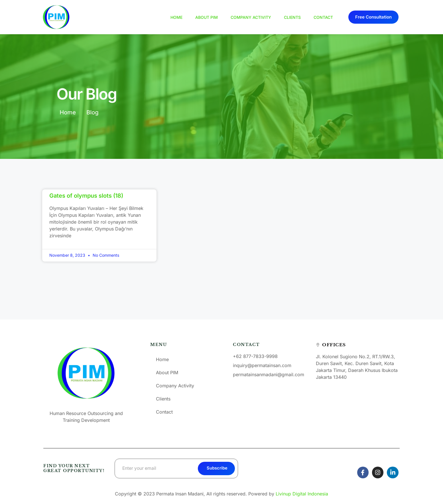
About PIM (207, 17)
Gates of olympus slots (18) (86, 196)
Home (176, 17)
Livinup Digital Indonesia (302, 494)
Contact (323, 17)
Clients (292, 17)
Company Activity (251, 17)
